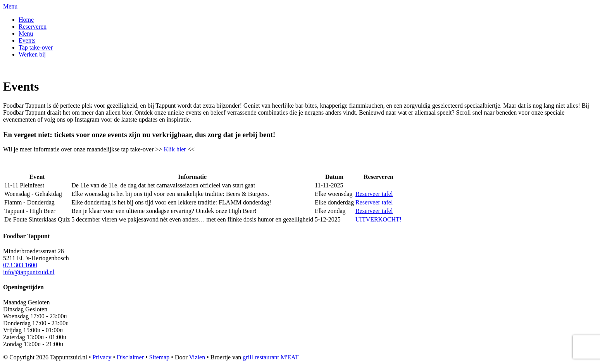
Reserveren (33, 27)
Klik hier (175, 149)
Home (26, 20)
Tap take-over (36, 47)
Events (27, 40)
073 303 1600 (20, 265)
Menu (26, 33)
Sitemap (159, 357)
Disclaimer (130, 357)
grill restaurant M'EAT (271, 357)
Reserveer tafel (374, 194)
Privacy (102, 357)
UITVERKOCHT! (378, 219)
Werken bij (32, 54)
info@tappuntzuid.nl (29, 272)
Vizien (197, 357)
